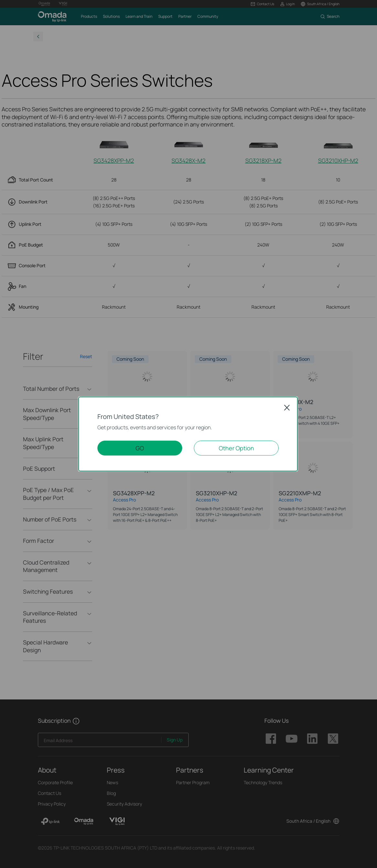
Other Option (236, 448)
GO (140, 448)
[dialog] (188, 434)
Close (287, 408)
